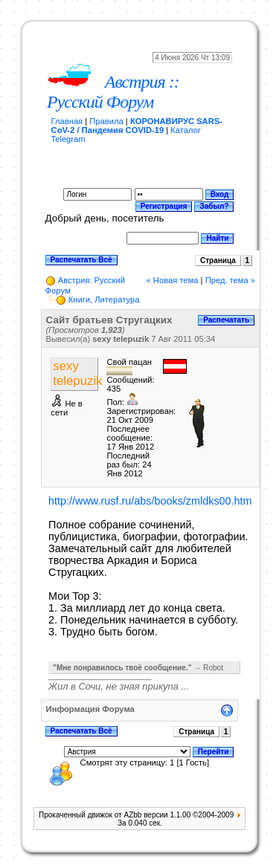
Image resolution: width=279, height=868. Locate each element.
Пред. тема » (230, 280)
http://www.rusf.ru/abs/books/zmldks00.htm (150, 501)
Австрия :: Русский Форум (113, 92)
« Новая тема (173, 280)
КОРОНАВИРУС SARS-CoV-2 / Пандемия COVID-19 (137, 126)
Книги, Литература (104, 299)
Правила (106, 121)
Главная (67, 121)
